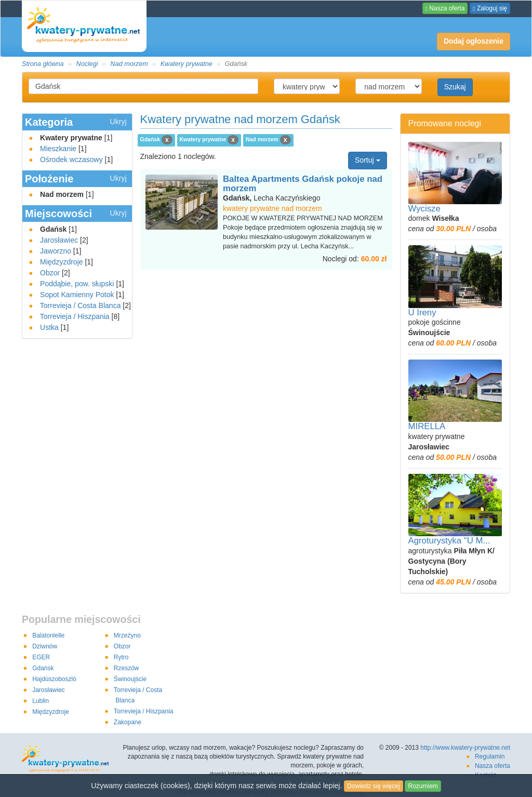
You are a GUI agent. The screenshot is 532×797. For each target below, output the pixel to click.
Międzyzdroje (61, 262)
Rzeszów (127, 668)
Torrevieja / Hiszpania (75, 316)
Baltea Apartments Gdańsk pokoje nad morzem (303, 184)
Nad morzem (129, 64)
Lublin (41, 701)
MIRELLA (427, 426)
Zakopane (128, 722)
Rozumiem (423, 786)
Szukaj (455, 87)
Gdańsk (43, 668)
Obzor (50, 273)
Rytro (121, 657)
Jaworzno (56, 251)
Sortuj (367, 160)
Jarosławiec (59, 240)
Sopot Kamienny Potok (77, 295)
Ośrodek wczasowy (71, 160)
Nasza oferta (445, 8)
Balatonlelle (48, 635)
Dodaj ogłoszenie (470, 39)
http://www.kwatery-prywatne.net (465, 748)
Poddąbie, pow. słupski (77, 284)
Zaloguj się (490, 8)
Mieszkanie (58, 149)
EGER (41, 657)
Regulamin (490, 756)
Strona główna (43, 64)
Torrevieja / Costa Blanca (81, 305)
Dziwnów (45, 646)
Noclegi (87, 64)
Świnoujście (130, 679)
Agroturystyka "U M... (449, 541)
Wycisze (424, 209)
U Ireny (422, 313)
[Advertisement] (266, 290)
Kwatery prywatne (187, 64)
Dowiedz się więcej (373, 786)
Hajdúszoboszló (54, 679)
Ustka (49, 327)
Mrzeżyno (127, 635)
